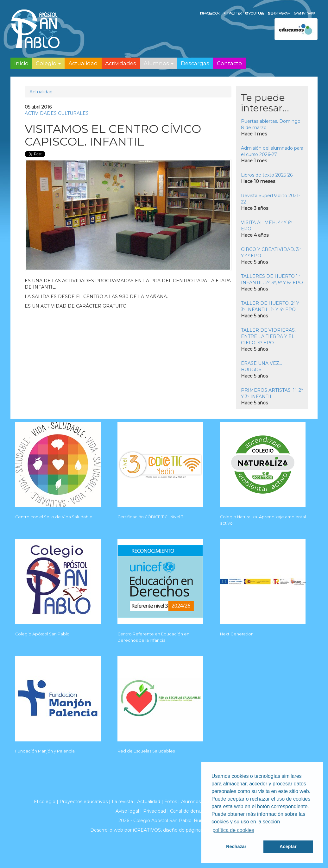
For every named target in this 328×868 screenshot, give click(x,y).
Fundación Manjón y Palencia (45, 751)
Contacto (229, 63)
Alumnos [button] (159, 63)
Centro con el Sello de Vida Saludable (54, 517)
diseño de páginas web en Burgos (201, 830)
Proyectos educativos (84, 802)
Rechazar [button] (236, 846)
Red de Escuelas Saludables (146, 751)
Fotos (171, 802)
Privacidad (155, 811)
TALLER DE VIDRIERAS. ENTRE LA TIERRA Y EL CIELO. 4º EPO (268, 336)
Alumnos (191, 802)
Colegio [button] (48, 63)
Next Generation (237, 634)
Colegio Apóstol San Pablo (42, 634)
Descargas (195, 63)
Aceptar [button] (288, 846)
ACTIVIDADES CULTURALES (57, 113)
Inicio (21, 63)
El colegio (45, 802)
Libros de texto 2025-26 (267, 175)
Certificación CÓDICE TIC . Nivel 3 (150, 517)
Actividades (121, 63)
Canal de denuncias (191, 811)
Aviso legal (127, 811)
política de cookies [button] (233, 830)
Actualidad (83, 63)
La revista (122, 802)
